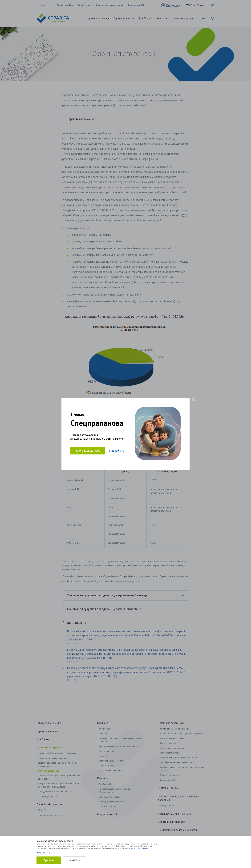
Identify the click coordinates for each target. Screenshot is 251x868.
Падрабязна (117, 451)
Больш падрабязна (139, 848)
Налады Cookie (43, 853)
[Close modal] (194, 400)
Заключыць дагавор (88, 450)
